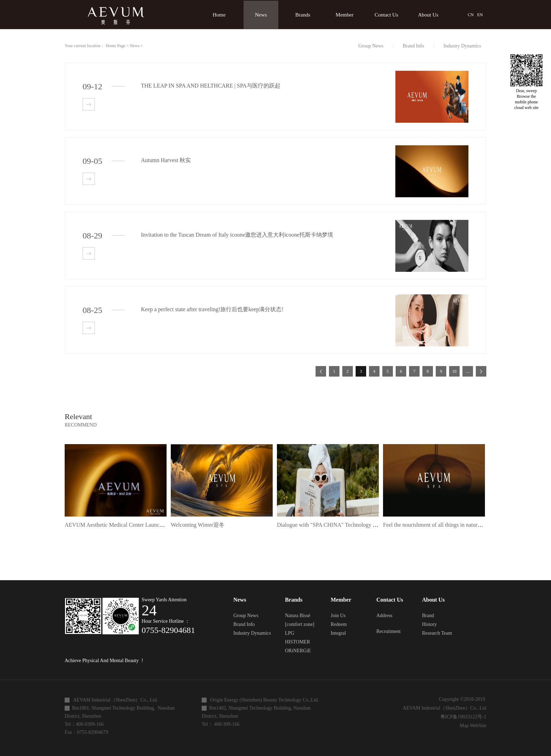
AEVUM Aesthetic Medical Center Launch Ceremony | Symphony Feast (147, 525)
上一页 (321, 371)
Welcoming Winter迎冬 (198, 525)
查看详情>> (89, 104)
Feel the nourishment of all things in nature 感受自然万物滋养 (455, 525)
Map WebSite (472, 726)
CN (471, 15)
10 (454, 371)
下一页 (481, 371)
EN (480, 15)
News (135, 46)
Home (219, 15)
